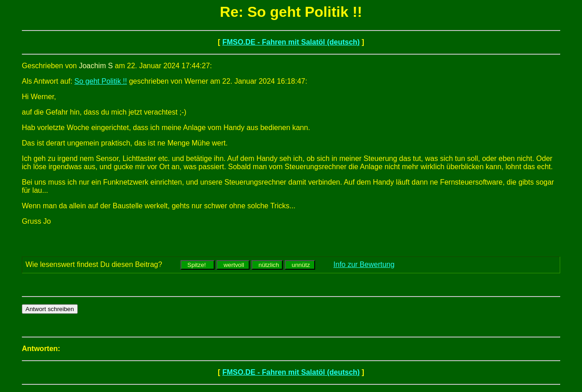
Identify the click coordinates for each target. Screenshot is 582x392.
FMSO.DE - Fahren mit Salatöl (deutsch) (291, 42)
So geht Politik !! (101, 81)
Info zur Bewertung (364, 264)
